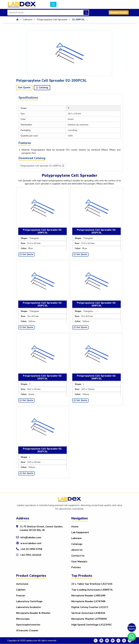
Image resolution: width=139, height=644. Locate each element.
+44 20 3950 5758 (31, 549)
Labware (76, 538)
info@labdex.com (31, 538)
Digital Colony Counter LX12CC (90, 607)
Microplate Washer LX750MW (89, 619)
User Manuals (79, 562)
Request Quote (119, 13)
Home (75, 527)
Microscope (23, 619)
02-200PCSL (78, 20)
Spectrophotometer (28, 625)
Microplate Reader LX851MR (88, 596)
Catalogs (77, 544)
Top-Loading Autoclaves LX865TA (92, 590)
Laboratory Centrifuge (29, 602)
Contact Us (78, 556)
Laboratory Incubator (29, 607)
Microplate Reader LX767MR (88, 602)
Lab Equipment (80, 533)
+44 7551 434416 (31, 555)
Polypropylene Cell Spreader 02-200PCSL (42, 166)
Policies (76, 568)
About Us (77, 550)
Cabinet (21, 590)
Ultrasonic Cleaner (27, 631)
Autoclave (22, 584)
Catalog (42, 88)
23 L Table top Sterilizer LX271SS (92, 584)
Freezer (21, 596)
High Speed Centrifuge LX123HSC (92, 625)
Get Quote (24, 88)
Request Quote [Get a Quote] (132, 628)
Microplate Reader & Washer (33, 613)
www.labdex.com (31, 543)
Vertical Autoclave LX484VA (88, 613)
